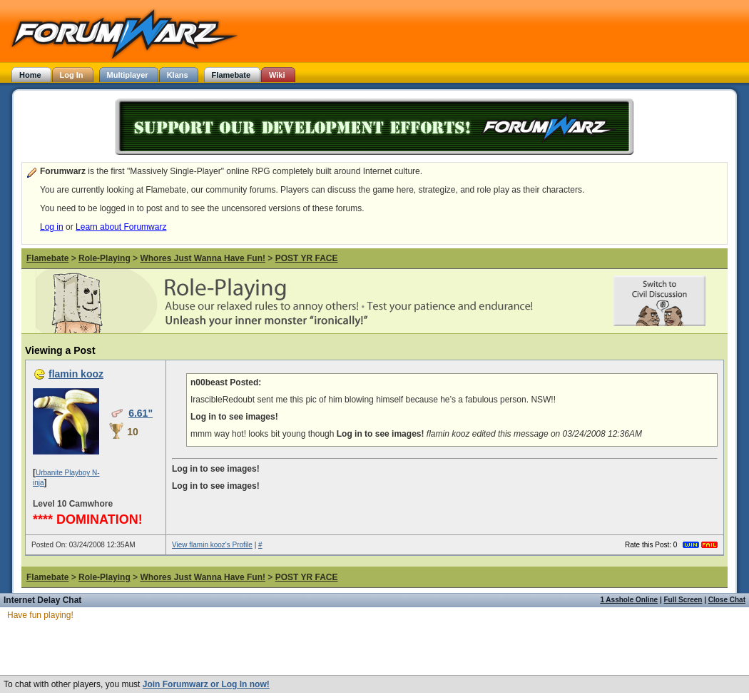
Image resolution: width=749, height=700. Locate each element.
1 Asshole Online (629, 600)
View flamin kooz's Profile (212, 545)
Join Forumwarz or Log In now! (206, 684)
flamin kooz (76, 374)
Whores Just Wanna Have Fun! (203, 258)
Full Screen (683, 600)
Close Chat (727, 600)
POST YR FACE (307, 258)
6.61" (141, 413)
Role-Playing (105, 258)
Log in (52, 227)
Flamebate (47, 258)
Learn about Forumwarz (121, 227)
